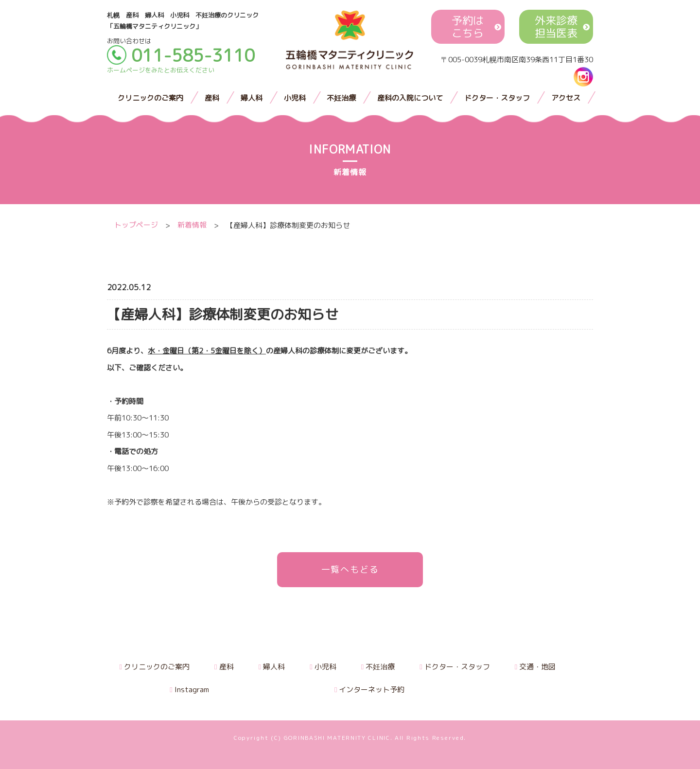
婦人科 (252, 98)
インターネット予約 (369, 690)
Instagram (189, 690)
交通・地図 (535, 667)
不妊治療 (341, 98)
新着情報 (192, 225)
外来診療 (556, 27)
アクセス (566, 98)
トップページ (136, 225)
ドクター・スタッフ (497, 98)
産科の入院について (410, 98)
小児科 (295, 98)
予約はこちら (468, 27)
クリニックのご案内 (150, 98)
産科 (212, 98)
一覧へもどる (350, 569)
